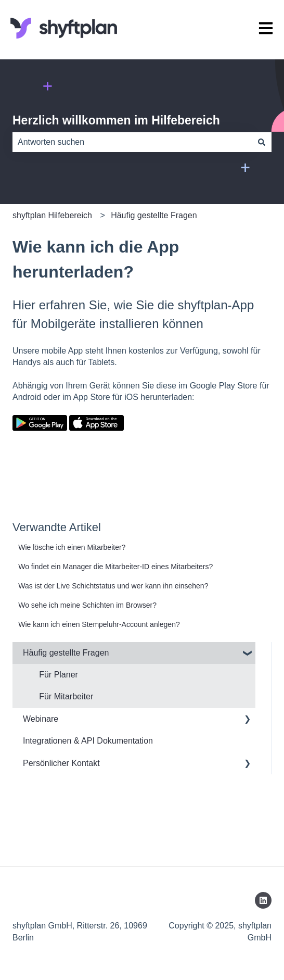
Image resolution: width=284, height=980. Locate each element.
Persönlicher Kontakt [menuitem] (61, 763)
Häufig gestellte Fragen (154, 215)
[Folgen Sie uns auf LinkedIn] (263, 900)
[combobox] (132, 142)
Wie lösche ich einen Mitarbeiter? (72, 547)
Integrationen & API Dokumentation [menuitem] (88, 741)
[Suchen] (262, 142)
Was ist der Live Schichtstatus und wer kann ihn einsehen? (113, 586)
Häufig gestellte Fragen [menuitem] (66, 653)
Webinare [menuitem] (41, 719)
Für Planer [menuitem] (59, 675)
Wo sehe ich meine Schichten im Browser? (87, 605)
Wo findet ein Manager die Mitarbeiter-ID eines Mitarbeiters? (115, 567)
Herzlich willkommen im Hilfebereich (116, 120)
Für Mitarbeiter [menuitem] (66, 696)
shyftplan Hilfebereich (52, 215)
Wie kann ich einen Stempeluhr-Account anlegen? (99, 624)
